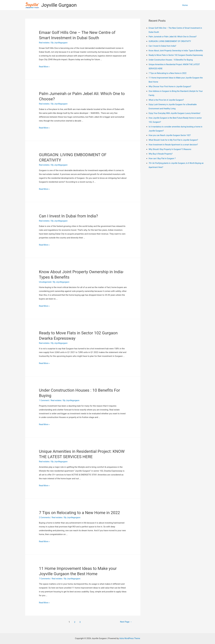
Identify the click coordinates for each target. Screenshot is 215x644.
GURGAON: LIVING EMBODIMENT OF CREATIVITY (171, 41)
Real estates (45, 43)
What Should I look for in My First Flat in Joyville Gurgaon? (175, 148)
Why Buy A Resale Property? (161, 162)
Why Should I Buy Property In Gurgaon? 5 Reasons (171, 158)
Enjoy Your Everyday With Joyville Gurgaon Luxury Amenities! (176, 121)
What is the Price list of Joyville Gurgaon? (167, 108)
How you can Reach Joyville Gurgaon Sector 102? (171, 144)
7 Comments (45, 579)
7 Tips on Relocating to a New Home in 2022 (79, 513)
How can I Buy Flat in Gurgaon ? (163, 167)
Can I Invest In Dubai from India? (68, 216)
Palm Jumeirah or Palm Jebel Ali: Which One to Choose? (174, 37)
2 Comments (45, 517)
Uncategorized (46, 282)
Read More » (45, 67)
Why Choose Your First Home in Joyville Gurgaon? (171, 95)
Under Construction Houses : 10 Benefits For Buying (172, 68)
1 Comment (44, 400)
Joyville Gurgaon (59, 5)
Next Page (124, 622)
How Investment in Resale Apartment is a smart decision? (175, 153)
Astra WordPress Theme (130, 638)
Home (185, 5)
